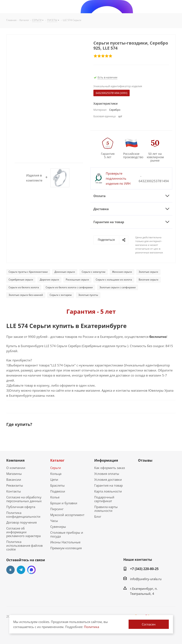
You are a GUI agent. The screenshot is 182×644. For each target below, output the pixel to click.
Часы (54, 521)
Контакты (14, 491)
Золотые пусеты (88, 295)
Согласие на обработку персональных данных (24, 499)
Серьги (56, 468)
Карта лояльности (108, 491)
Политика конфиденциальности (23, 515)
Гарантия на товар (108, 485)
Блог (98, 516)
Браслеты (57, 485)
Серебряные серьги (21, 280)
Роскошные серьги (77, 280)
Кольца (56, 474)
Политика (92, 627)
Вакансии (14, 479)
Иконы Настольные (65, 542)
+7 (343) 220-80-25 (144, 569)
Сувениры (58, 527)
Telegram (21, 570)
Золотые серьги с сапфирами (118, 287)
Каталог (57, 460)
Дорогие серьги (49, 280)
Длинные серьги (65, 272)
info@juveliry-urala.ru (146, 579)
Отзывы (145, 460)
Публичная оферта (21, 507)
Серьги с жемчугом (94, 272)
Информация (106, 460)
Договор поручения (21, 522)
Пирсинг (57, 509)
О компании (16, 468)
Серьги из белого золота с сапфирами (69, 287)
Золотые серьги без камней (26, 295)
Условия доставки (108, 479)
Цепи (54, 479)
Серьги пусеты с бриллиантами (28, 272)
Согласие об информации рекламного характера (23, 532)
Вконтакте (10, 570)
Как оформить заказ (110, 468)
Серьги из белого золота (24, 287)
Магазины (14, 474)
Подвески (58, 491)
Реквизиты (15, 485)
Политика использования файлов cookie (25, 545)
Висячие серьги (148, 280)
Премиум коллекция (66, 548)
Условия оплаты (107, 474)
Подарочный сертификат (104, 499)
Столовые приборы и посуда (67, 534)
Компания (15, 460)
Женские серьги (122, 272)
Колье (55, 497)
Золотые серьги (148, 272)
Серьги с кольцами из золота (114, 280)
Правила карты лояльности (106, 509)
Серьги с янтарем (61, 295)
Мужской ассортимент (67, 515)
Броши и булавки (64, 503)
